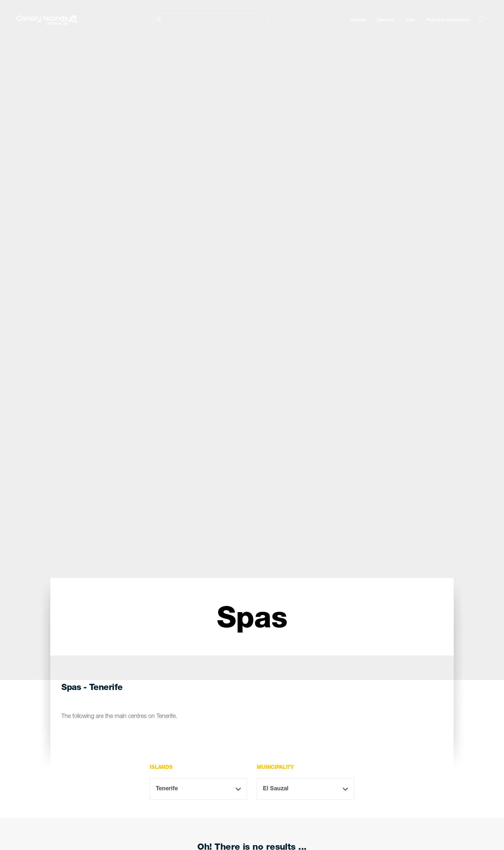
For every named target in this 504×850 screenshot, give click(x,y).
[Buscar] (211, 20)
